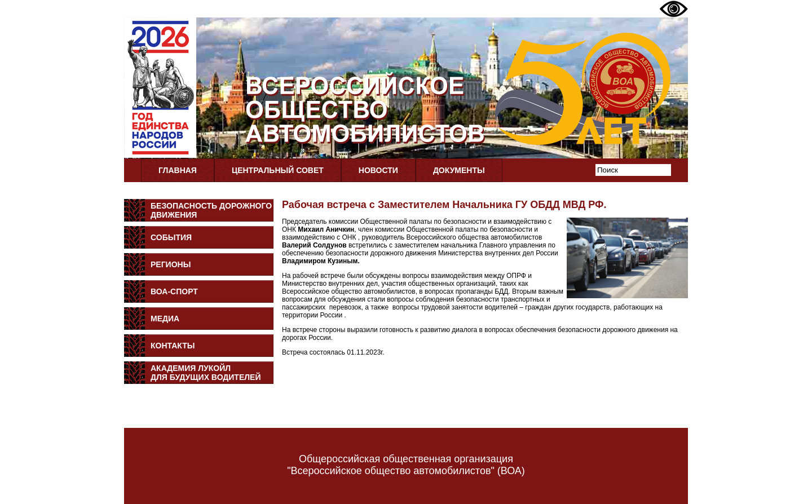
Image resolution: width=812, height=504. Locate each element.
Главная (178, 170)
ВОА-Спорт (174, 291)
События (171, 237)
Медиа (165, 319)
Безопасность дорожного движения (211, 210)
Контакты (173, 346)
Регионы (171, 264)
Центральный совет (278, 170)
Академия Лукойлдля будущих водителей (206, 373)
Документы (459, 170)
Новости (378, 170)
